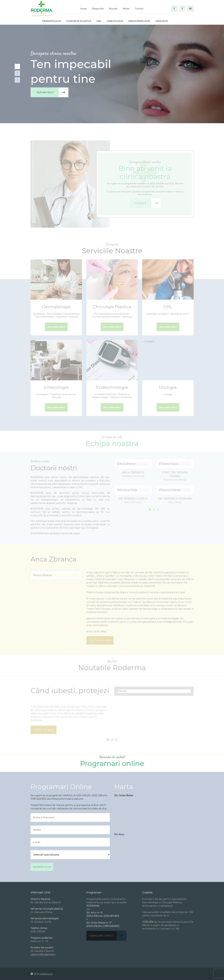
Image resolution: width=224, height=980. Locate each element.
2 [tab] (17, 73)
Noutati (113, 9)
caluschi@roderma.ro (43, 954)
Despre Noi (98, 9)
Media (126, 9)
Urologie (162, 21)
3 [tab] (17, 80)
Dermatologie (52, 21)
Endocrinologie (139, 21)
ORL (99, 21)
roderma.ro (46, 974)
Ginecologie (115, 21)
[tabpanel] (112, 74)
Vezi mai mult (52, 92)
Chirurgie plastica (79, 21)
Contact (139, 9)
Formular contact (107, 936)
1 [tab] (17, 66)
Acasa (83, 9)
